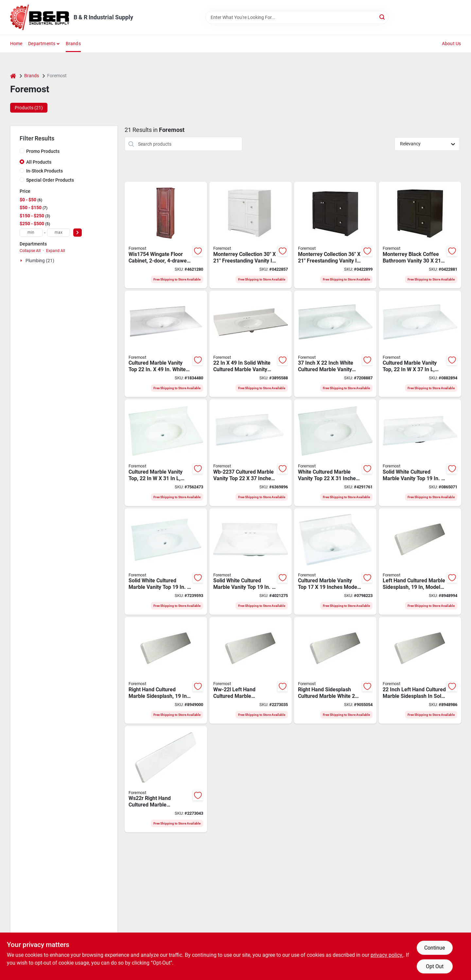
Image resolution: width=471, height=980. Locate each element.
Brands (73, 44)
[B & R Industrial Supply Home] (40, 17)
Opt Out (435, 966)
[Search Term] (297, 17)
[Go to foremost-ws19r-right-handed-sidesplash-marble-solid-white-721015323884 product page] (166, 670)
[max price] (59, 233)
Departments (42, 44)
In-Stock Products (44, 171)
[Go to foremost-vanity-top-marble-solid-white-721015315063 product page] (420, 344)
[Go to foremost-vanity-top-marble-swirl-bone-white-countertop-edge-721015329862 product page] (251, 453)
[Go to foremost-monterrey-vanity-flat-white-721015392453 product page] (251, 235)
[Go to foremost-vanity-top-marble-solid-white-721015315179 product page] (166, 453)
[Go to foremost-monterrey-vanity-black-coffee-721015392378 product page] (420, 235)
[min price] (31, 233)
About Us (452, 44)
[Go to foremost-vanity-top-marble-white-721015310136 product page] (166, 344)
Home (16, 44)
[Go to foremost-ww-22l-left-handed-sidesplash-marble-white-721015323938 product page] (251, 670)
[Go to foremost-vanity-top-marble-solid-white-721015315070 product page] (251, 344)
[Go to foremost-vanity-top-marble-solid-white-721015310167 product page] (166, 562)
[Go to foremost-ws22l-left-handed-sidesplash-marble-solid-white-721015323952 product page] (420, 670)
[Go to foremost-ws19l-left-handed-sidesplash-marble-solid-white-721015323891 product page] (420, 562)
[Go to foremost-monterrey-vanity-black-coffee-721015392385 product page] (335, 235)
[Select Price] (78, 233)
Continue (435, 948)
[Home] (13, 76)
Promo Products (43, 151)
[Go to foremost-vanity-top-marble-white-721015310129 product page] (335, 344)
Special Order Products (50, 180)
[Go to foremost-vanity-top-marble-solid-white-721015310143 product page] (335, 562)
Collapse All (30, 251)
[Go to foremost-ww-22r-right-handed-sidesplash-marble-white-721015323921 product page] (335, 670)
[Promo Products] (22, 151)
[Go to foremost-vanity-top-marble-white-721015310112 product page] (335, 453)
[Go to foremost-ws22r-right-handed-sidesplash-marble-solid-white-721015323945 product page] (166, 779)
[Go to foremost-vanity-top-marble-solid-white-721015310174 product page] (420, 453)
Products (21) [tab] (29, 108)
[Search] (383, 17)
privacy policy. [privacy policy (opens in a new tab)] (387, 955)
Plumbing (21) (40, 261)
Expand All (56, 251)
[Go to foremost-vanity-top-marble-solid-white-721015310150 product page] (251, 562)
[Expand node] (22, 261)
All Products (39, 162)
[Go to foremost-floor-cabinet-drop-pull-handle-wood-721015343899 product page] (166, 235)
